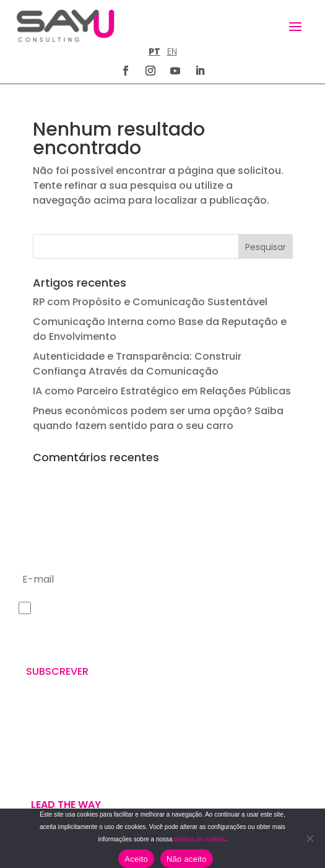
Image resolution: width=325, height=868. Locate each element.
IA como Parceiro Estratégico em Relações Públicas (162, 391)
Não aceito (187, 859)
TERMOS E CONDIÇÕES (211, 757)
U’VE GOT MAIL (48, 768)
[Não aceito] (310, 838)
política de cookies (199, 839)
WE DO (31, 753)
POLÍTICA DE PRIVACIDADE (218, 743)
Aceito (136, 859)
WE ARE (32, 738)
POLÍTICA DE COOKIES (210, 772)
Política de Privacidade (63, 642)
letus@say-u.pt (205, 675)
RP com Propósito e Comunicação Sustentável (150, 302)
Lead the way (66, 805)
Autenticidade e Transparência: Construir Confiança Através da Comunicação (137, 364)
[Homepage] (65, 26)
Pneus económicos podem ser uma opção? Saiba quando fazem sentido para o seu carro (158, 418)
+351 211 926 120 (205, 635)
